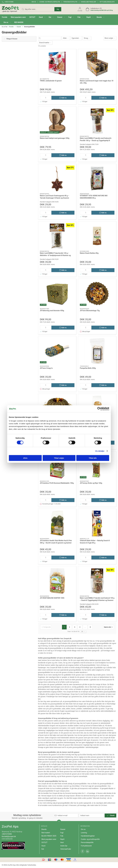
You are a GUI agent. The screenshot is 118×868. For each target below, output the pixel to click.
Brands (44, 829)
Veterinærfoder (66, 849)
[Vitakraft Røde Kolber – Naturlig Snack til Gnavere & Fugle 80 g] (97, 523)
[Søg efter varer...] (52, 38)
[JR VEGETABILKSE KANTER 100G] (57, 581)
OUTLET (44, 842)
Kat (43, 849)
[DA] (10, 9)
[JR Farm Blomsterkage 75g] (97, 293)
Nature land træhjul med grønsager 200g (55, 138)
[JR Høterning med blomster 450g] (57, 293)
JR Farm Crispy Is (46, 368)
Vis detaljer (100, 451)
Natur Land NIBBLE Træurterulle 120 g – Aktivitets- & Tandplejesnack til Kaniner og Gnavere (55, 255)
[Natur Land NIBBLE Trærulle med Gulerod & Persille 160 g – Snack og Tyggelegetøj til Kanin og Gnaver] (97, 121)
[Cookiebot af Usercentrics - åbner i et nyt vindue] (99, 409)
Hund (43, 846)
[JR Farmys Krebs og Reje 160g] (97, 466)
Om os (34, 2)
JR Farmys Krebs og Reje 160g (91, 483)
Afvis (25, 458)
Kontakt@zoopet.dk (9, 836)
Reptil (62, 839)
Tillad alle (93, 458)
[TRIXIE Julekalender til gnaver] (57, 64)
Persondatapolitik (70, 2)
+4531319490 (7, 834)
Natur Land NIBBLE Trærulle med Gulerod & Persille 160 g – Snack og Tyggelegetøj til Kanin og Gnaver (96, 140)
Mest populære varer (49, 839)
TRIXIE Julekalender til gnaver (51, 81)
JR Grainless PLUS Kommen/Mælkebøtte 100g (57, 483)
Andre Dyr (64, 846)
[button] (42, 17)
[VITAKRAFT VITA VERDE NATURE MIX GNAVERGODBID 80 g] (97, 179)
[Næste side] (109, 627)
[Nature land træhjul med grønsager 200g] (57, 121)
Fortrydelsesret (86, 846)
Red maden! (46, 833)
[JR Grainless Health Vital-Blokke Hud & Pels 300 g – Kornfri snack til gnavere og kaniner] (57, 523)
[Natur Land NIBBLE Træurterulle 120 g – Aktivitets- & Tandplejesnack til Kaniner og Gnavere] (57, 236)
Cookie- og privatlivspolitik (50, 2)
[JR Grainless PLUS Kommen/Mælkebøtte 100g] (57, 466)
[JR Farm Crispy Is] (57, 351)
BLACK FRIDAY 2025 (49, 836)
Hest (62, 842)
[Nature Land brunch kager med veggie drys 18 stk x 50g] (97, 64)
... (85, 627)
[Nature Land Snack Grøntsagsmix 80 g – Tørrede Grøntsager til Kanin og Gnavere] (57, 179)
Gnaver (19, 27)
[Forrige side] (46, 627)
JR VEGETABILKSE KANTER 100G (52, 598)
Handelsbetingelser (88, 2)
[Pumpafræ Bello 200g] (97, 351)
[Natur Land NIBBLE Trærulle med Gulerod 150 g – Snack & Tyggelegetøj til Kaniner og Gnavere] (97, 581)
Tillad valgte (59, 458)
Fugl (62, 833)
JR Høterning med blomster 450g (52, 311)
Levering (84, 833)
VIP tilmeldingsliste (107, 2)
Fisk (62, 836)
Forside (11, 27)
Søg (58, 9)
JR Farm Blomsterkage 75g (90, 311)
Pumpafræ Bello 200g (88, 368)
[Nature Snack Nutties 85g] (97, 236)
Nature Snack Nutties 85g (89, 253)
